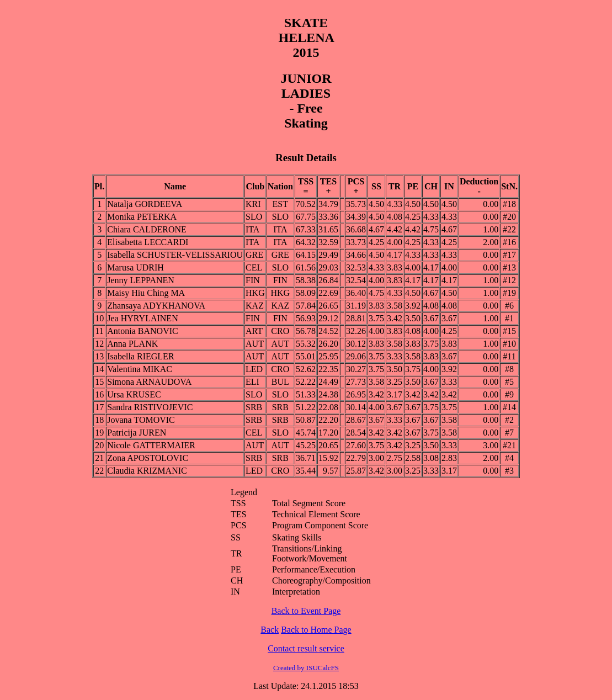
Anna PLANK (132, 344)
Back (270, 630)
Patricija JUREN (137, 433)
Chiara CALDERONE (147, 229)
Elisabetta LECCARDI (148, 242)
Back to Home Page (316, 630)
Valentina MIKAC (140, 369)
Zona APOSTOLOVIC (148, 458)
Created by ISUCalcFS (306, 668)
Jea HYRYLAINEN (142, 318)
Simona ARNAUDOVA (149, 382)
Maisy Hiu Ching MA (146, 293)
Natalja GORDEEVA (145, 204)
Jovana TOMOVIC (141, 420)
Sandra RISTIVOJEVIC (150, 407)
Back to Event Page (306, 611)
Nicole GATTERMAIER (151, 445)
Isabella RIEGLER (140, 356)
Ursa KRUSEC (134, 394)
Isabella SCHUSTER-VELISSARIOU (175, 255)
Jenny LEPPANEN (141, 280)
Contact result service (306, 648)
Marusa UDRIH (135, 267)
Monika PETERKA (142, 217)
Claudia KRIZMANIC (147, 471)
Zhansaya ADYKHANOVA (156, 306)
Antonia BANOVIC (142, 331)
